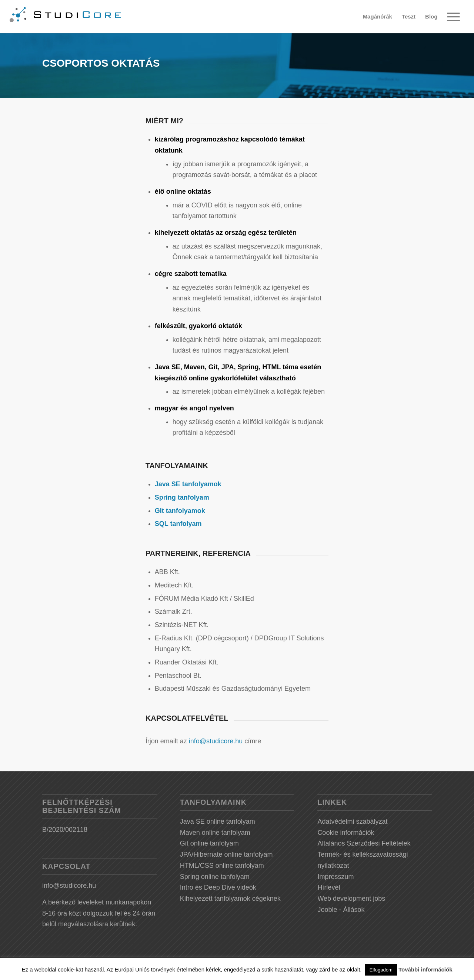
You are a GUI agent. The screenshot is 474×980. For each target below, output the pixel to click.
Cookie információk (346, 833)
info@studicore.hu (216, 741)
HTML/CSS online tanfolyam (222, 866)
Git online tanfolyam (209, 843)
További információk (425, 969)
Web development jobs (351, 899)
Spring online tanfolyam (215, 877)
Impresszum (336, 877)
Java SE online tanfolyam (218, 821)
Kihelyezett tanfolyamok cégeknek (230, 899)
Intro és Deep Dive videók (218, 887)
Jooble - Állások (341, 910)
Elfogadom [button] (381, 970)
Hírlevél (329, 887)
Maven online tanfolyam (215, 833)
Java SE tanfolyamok (188, 484)
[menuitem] (378, 17)
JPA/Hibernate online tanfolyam (226, 854)
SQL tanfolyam (178, 524)
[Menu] (453, 17)
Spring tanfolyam (182, 497)
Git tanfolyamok (180, 511)
